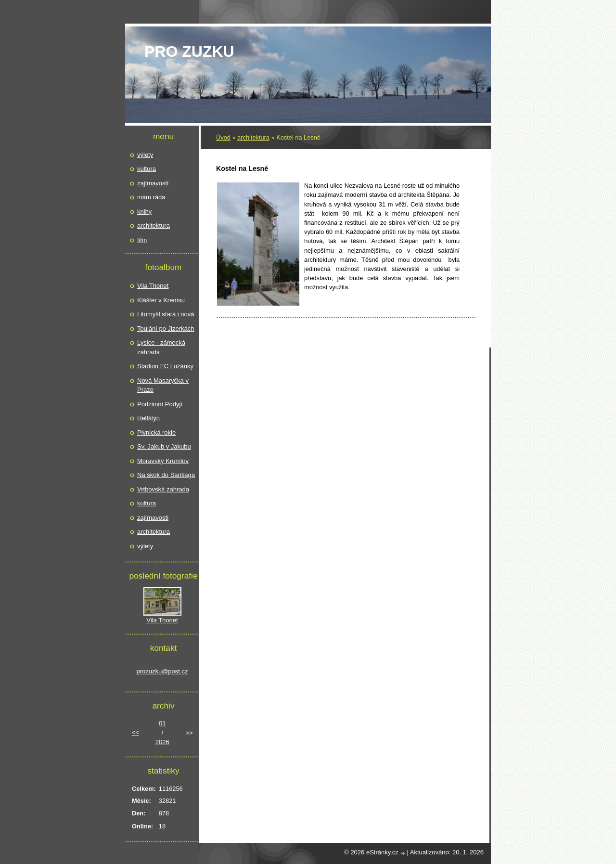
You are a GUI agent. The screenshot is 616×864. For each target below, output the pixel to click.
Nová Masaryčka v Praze (163, 385)
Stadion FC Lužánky (165, 366)
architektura (253, 137)
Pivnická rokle (156, 432)
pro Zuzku (189, 52)
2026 (162, 742)
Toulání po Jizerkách (166, 329)
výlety (145, 155)
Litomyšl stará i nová (166, 314)
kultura (147, 169)
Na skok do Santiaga (166, 475)
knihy (144, 212)
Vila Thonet (153, 286)
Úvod (223, 137)
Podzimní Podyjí (160, 404)
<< (135, 732)
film (142, 240)
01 (162, 723)
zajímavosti (153, 183)
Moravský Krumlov (163, 461)
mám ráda (151, 197)
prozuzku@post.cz (162, 671)
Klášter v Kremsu (161, 300)
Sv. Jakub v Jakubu (164, 446)
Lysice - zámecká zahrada (161, 347)
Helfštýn (148, 418)
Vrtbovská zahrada (163, 489)
